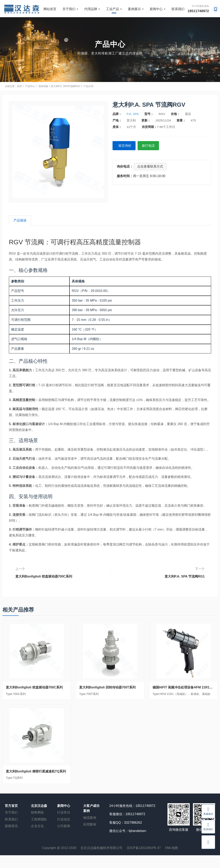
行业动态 (64, 820)
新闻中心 (158, 9)
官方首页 (11, 806)
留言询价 (125, 145)
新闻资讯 (11, 826)
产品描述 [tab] (20, 220)
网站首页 (50, 9)
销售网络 (37, 813)
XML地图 (171, 848)
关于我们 (70, 9)
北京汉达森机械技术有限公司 (101, 848)
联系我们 (178, 9)
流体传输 (43, 86)
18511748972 (199, 11)
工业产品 (114, 9)
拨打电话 (150, 145)
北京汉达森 (39, 806)
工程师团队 (39, 820)
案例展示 (136, 9)
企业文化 (37, 826)
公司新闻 (64, 826)
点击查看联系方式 (150, 166)
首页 (19, 86)
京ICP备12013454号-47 (144, 848)
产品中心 (30, 86)
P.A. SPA (133, 114)
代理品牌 (92, 9)
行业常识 (64, 813)
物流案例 (90, 818)
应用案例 (90, 825)
